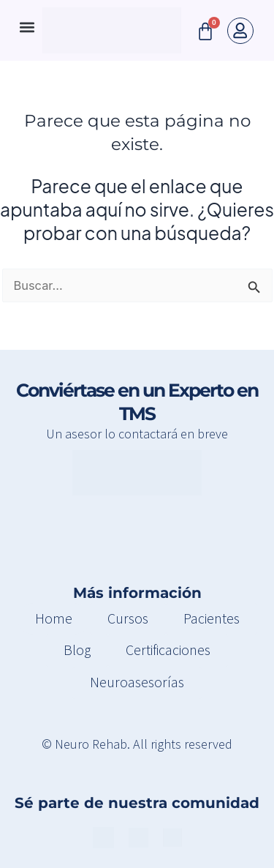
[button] (27, 27)
